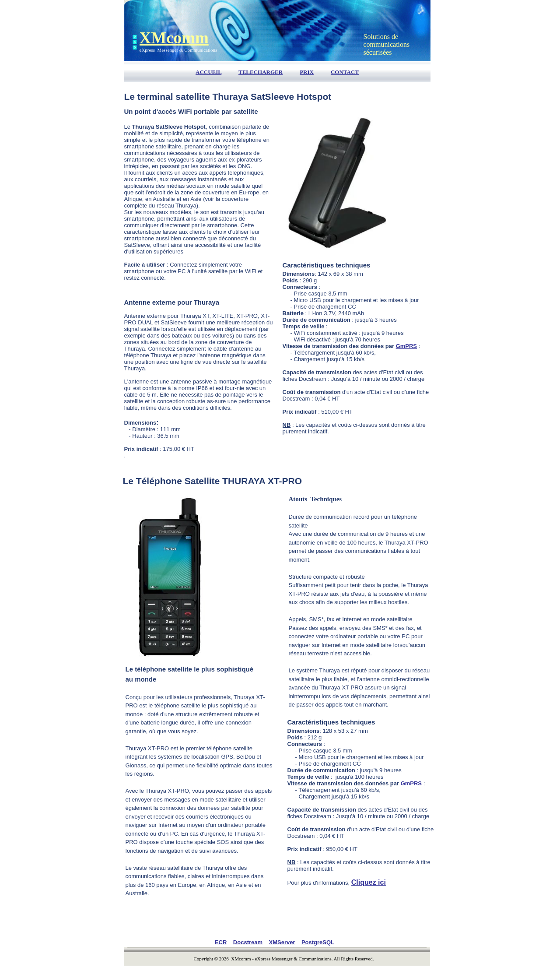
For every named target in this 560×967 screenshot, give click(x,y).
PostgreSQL (318, 942)
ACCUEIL (208, 72)
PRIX (307, 72)
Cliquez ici (369, 882)
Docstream (248, 942)
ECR (221, 942)
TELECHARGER (261, 72)
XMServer (282, 942)
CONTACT (345, 72)
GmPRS (406, 346)
